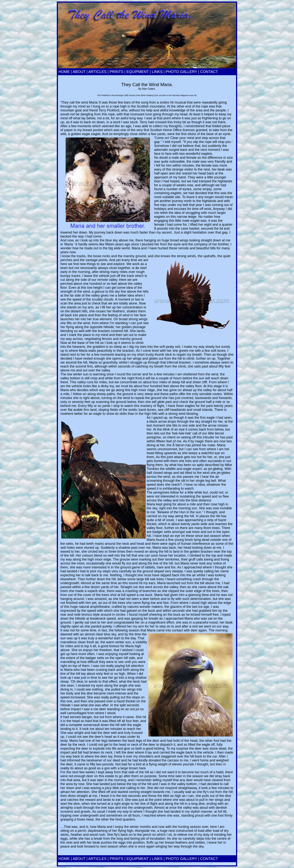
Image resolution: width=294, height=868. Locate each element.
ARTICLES (97, 72)
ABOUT (79, 72)
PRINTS (117, 72)
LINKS (157, 72)
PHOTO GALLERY (181, 72)
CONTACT (209, 72)
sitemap (62, 864)
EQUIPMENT (138, 72)
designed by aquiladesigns (224, 864)
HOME (64, 72)
